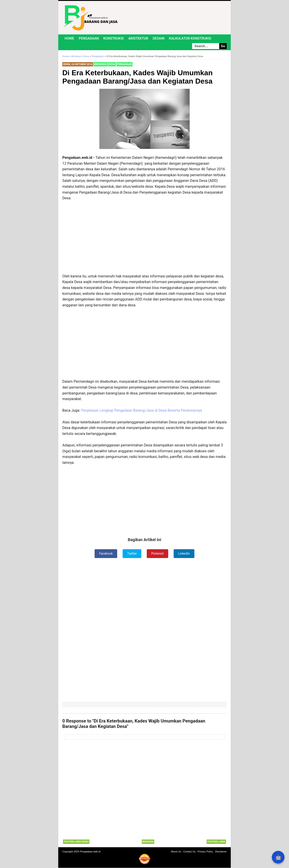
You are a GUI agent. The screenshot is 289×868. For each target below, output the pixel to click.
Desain (158, 38)
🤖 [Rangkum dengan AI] (278, 857)
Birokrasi (100, 64)
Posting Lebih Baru (76, 842)
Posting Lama (216, 842)
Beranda (148, 842)
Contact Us (189, 852)
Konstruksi (114, 38)
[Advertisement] (144, 237)
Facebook (106, 554)
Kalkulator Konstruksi (190, 38)
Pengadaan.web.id (90, 852)
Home (69, 38)
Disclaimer (221, 852)
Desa (112, 64)
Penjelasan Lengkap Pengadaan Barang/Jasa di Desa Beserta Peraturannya (142, 410)
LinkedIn (184, 554)
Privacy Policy (205, 852)
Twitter (132, 554)
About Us (176, 852)
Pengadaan (89, 38)
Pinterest (158, 554)
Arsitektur (138, 38)
